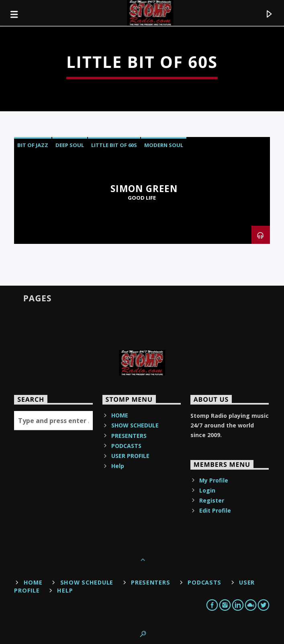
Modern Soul (164, 145)
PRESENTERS (129, 436)
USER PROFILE (130, 456)
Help (118, 466)
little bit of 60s (114, 145)
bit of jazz (33, 145)
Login (207, 490)
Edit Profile (215, 510)
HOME (120, 415)
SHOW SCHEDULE (135, 425)
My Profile (214, 480)
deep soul (70, 145)
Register (212, 500)
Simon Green (144, 189)
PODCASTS (126, 446)
